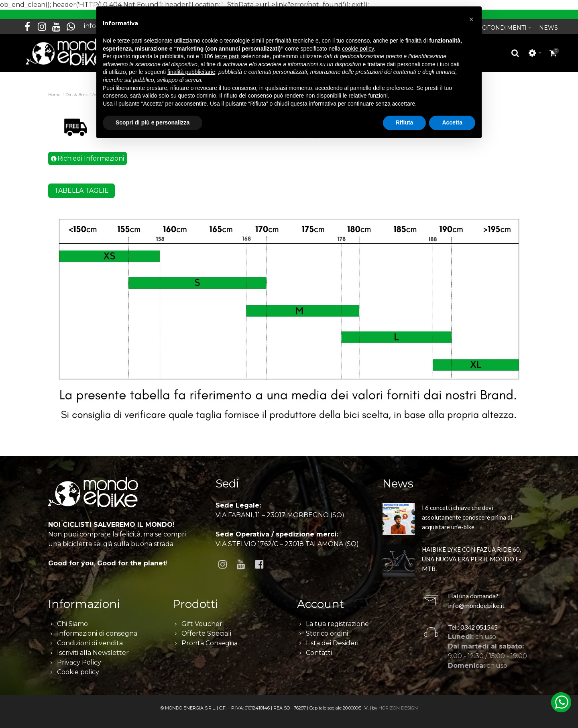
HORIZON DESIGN (398, 703)
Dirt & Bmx (76, 90)
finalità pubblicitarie (191, 72)
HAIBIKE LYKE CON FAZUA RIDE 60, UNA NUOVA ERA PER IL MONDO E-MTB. (472, 554)
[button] (471, 19)
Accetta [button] (452, 122)
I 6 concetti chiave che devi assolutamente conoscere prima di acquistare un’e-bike (467, 512)
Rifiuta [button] (405, 122)
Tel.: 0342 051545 (473, 622)
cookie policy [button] (358, 49)
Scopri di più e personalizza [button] (153, 122)
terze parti (227, 56)
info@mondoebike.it (476, 601)
